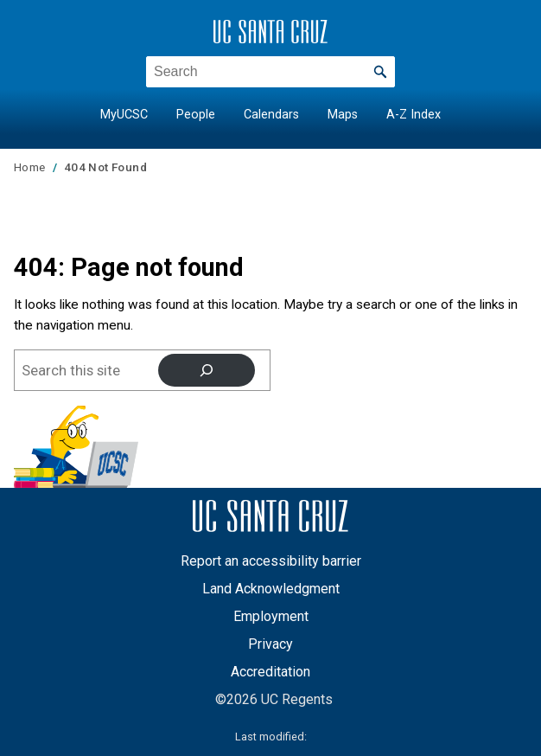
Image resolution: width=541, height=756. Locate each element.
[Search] (207, 371)
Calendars (271, 115)
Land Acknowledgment (271, 589)
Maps (343, 115)
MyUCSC (124, 115)
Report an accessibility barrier (271, 561)
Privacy (270, 644)
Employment (271, 616)
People (196, 115)
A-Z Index (414, 115)
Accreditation (270, 672)
